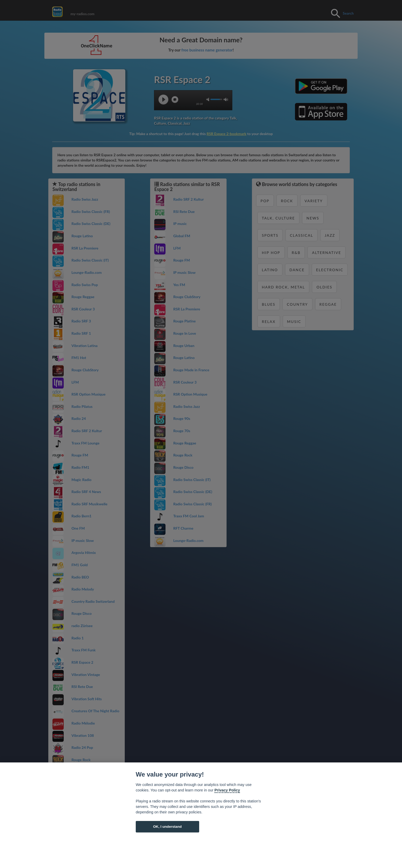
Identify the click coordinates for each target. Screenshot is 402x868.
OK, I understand (167, 827)
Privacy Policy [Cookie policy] (227, 790)
